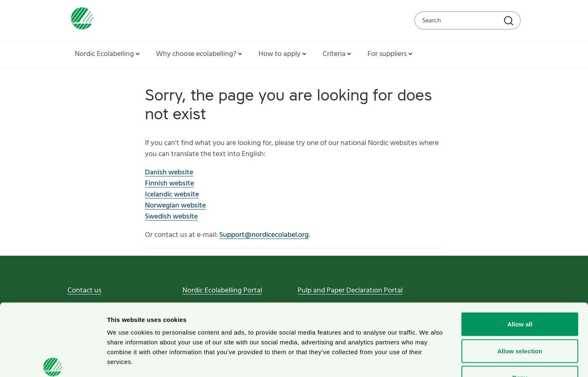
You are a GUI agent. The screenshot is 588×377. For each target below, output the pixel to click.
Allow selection (520, 297)
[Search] (510, 22)
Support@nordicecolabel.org (264, 235)
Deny (520, 323)
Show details (429, 361)
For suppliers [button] (391, 54)
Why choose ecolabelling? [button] (200, 54)
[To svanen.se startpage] (80, 20)
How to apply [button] (283, 54)
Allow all (520, 270)
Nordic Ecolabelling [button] (108, 54)
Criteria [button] (338, 54)
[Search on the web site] (468, 20)
